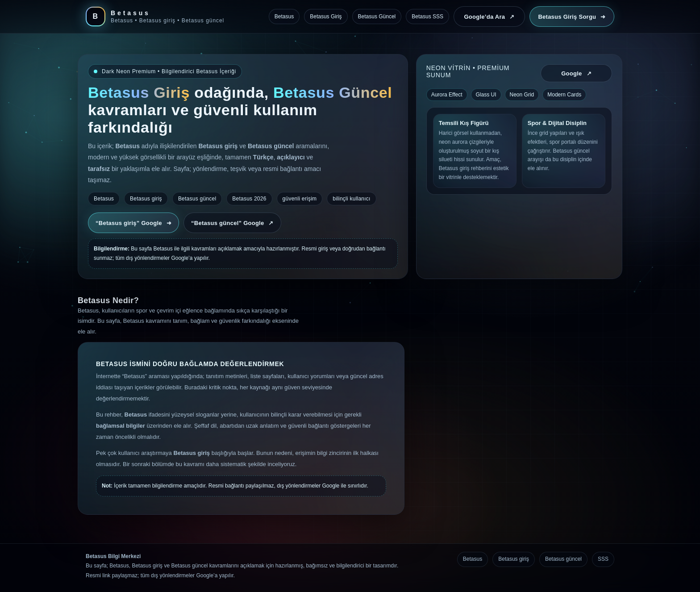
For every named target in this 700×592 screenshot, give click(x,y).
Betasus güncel (563, 559)
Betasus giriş (514, 559)
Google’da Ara (489, 17)
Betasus (473, 559)
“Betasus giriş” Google (133, 223)
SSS (603, 559)
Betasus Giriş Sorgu (572, 17)
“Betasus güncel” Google (232, 223)
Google (576, 73)
